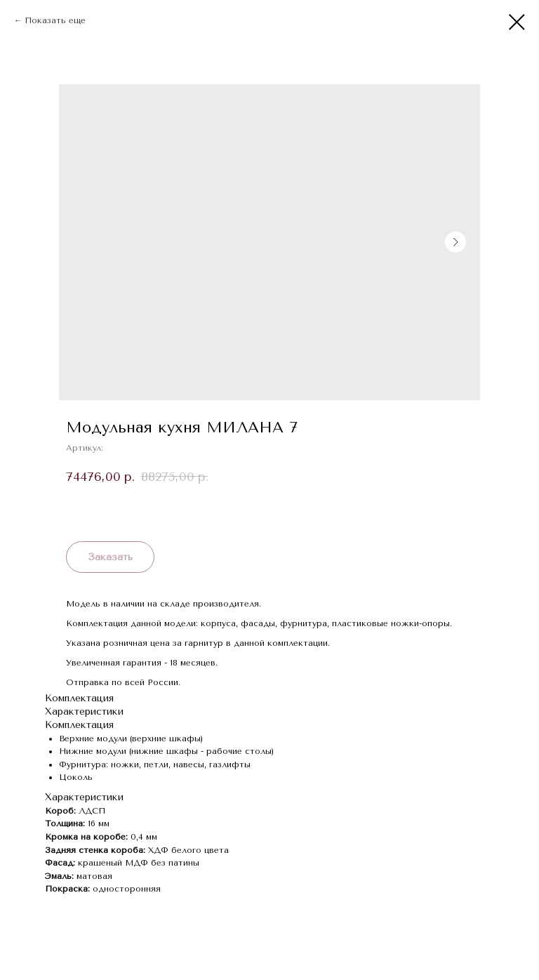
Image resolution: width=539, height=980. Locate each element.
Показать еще (55, 20)
